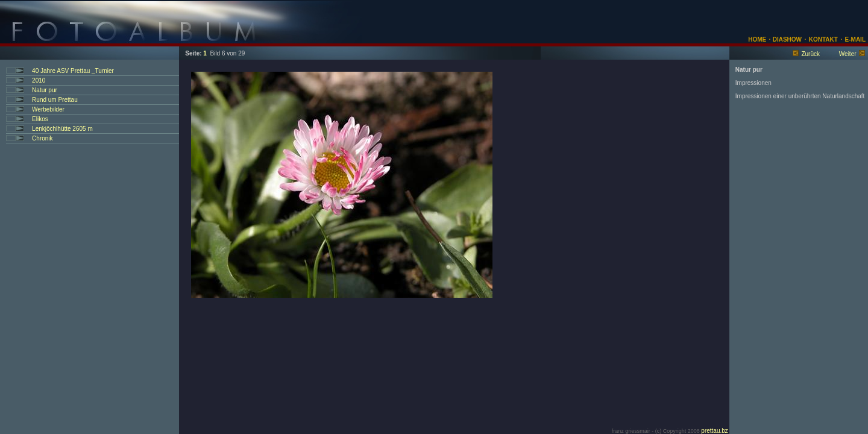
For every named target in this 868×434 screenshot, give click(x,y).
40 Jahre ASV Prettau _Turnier (73, 71)
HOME (757, 39)
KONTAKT (823, 39)
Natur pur (45, 90)
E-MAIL (855, 39)
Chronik (42, 138)
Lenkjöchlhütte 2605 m (62, 129)
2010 (39, 80)
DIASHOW (786, 39)
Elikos (40, 119)
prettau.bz (714, 431)
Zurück (810, 54)
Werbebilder (48, 109)
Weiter (848, 54)
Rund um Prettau (55, 100)
